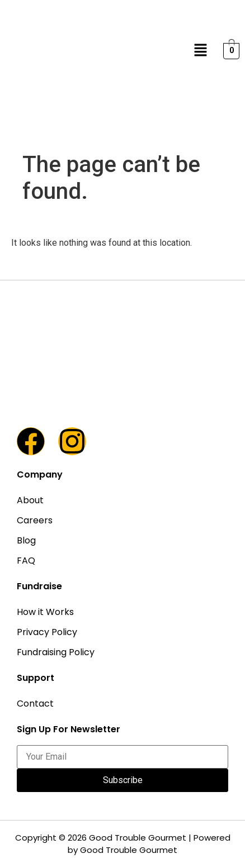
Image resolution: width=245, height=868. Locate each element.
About (30, 500)
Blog (26, 540)
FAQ (26, 561)
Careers (35, 520)
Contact (35, 704)
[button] (201, 51)
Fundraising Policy (56, 652)
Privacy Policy (47, 632)
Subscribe (123, 780)
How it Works (45, 612)
